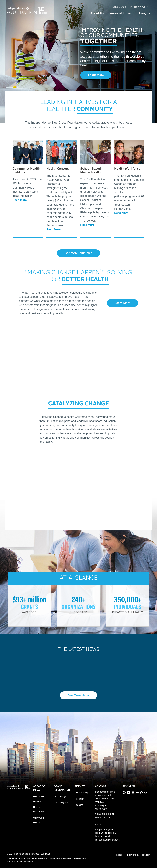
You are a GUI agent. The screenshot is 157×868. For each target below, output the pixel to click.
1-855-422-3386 (103, 814)
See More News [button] (79, 695)
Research (79, 799)
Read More (20, 200)
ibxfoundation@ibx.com (107, 840)
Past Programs (61, 802)
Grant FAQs (60, 796)
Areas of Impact (121, 13)
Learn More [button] (96, 75)
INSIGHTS (80, 786)
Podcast (79, 805)
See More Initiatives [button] (78, 253)
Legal (119, 855)
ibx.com (146, 855)
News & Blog (81, 793)
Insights (145, 13)
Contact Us (118, 7)
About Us (97, 13)
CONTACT (101, 786)
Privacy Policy (132, 855)
